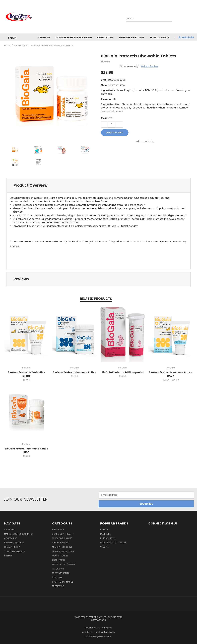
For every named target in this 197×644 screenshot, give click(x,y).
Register (21, 551)
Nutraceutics (108, 538)
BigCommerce (105, 628)
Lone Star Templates (104, 632)
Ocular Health (60, 556)
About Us (44, 37)
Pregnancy (58, 569)
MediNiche (105, 534)
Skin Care (57, 577)
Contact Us (105, 37)
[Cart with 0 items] (193, 18)
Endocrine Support (62, 538)
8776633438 (186, 37)
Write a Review (150, 66)
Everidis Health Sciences (113, 543)
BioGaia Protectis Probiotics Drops (26, 374)
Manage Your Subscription (74, 37)
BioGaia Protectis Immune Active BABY (171, 374)
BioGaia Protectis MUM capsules (123, 372)
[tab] (99, 185)
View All (104, 547)
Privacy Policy (159, 37)
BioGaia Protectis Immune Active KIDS (26, 450)
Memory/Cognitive (62, 547)
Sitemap (8, 556)
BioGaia (104, 530)
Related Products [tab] (96, 299)
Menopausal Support (63, 551)
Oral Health (58, 560)
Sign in (8, 551)
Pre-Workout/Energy (64, 564)
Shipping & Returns (132, 37)
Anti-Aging (58, 530)
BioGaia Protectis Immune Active (74, 372)
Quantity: (107, 118)
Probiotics (58, 586)
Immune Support (60, 543)
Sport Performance (63, 582)
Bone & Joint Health (63, 534)
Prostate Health (61, 573)
